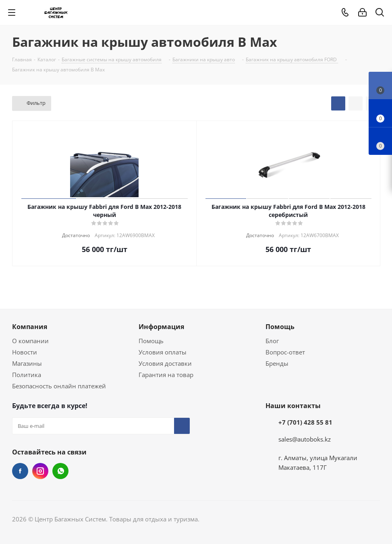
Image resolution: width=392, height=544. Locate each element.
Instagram (40, 471)
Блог (272, 341)
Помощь (151, 341)
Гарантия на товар (166, 375)
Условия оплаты (163, 352)
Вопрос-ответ (285, 352)
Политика (27, 375)
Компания (30, 327)
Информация (161, 327)
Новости (25, 352)
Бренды (277, 363)
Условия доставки (165, 363)
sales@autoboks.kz (305, 439)
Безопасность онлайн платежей (59, 386)
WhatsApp (60, 471)
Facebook (20, 471)
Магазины (27, 363)
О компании (30, 341)
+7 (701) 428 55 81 (305, 422)
